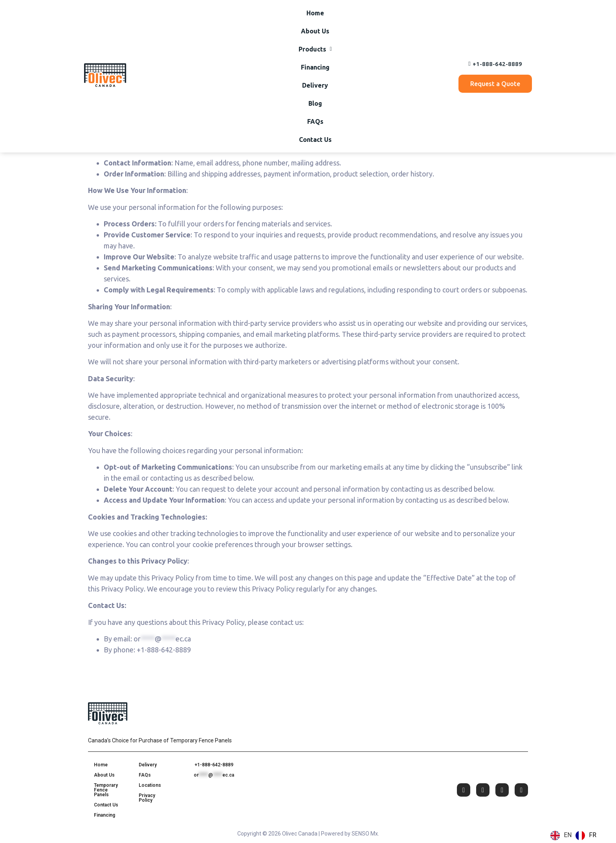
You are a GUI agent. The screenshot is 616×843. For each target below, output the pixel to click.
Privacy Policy (147, 798)
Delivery (321, 24)
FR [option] (593, 835)
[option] (586, 836)
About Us (196, 24)
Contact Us (416, 24)
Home (162, 24)
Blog (353, 24)
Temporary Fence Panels (106, 790)
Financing (282, 24)
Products (239, 24)
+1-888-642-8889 (214, 765)
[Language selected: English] (575, 836)
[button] (239, 24)
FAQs (380, 24)
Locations (150, 785)
